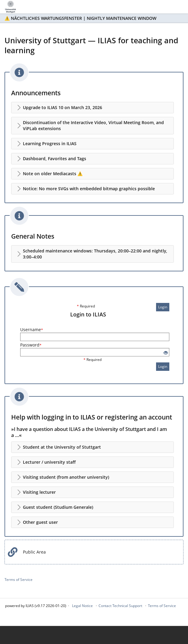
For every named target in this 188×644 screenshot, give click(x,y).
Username (32, 330)
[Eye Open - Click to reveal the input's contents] (166, 353)
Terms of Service (19, 580)
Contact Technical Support (120, 606)
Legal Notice (82, 606)
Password (31, 345)
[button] (92, 108)
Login (163, 307)
